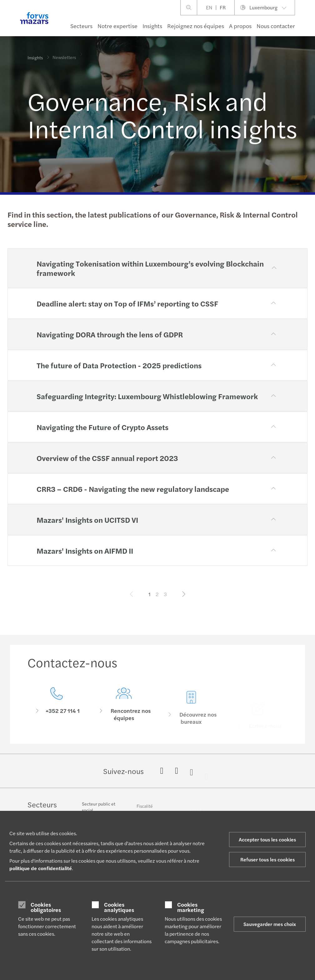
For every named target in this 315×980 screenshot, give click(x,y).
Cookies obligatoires (46, 907)
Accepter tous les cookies (267, 839)
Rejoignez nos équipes (196, 26)
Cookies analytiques (119, 907)
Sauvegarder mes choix (270, 924)
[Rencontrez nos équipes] (124, 715)
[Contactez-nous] (57, 706)
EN (209, 7)
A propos (240, 26)
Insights (152, 26)
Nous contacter (276, 26)
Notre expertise (117, 26)
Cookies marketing (191, 907)
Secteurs (81, 26)
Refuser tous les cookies (267, 859)
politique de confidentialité (41, 868)
